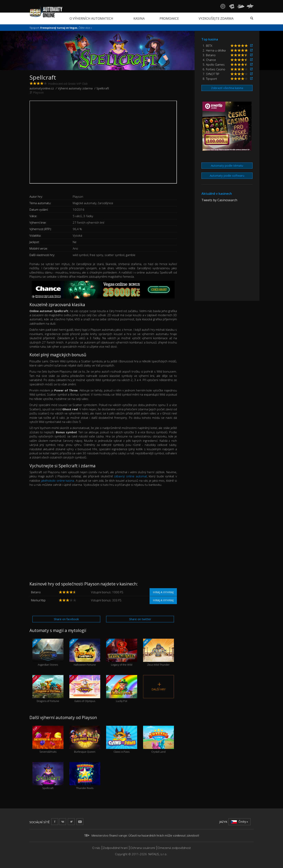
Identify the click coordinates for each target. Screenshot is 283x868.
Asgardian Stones (48, 653)
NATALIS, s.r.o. (158, 854)
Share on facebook (66, 619)
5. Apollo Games (214, 64)
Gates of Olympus (85, 689)
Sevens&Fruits (48, 740)
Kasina (139, 18)
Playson (38, 92)
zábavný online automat (130, 476)
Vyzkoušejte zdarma (216, 18)
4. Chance (209, 60)
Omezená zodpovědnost (174, 848)
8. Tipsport (210, 79)
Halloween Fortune (85, 653)
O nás (96, 848)
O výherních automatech (91, 18)
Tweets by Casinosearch (219, 200)
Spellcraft (48, 776)
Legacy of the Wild (122, 653)
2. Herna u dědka (214, 50)
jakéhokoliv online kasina (58, 480)
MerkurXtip (38, 600)
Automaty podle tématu (227, 165)
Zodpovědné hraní (115, 848)
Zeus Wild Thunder (159, 653)
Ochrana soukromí (143, 848)
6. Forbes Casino (214, 69)
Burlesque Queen (85, 740)
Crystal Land (159, 740)
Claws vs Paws (122, 740)
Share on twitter (140, 619)
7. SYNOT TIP (211, 74)
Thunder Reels (85, 776)
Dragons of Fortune (48, 689)
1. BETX (207, 46)
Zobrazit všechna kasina (227, 88)
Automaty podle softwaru (227, 175)
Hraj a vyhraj (163, 592)
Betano (36, 592)
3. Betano (209, 55)
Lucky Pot (122, 689)
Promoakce (169, 18)
